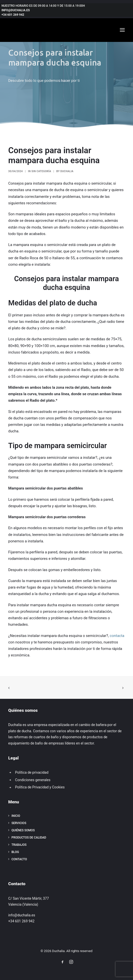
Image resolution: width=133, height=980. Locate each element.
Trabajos (19, 845)
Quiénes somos (23, 830)
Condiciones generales (33, 780)
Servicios (19, 823)
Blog (15, 852)
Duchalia (67, 171)
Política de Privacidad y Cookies (40, 787)
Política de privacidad (32, 772)
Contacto (19, 859)
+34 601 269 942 (21, 921)
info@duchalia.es (22, 915)
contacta (117, 636)
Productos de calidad (29, 838)
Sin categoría (41, 171)
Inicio (16, 816)
